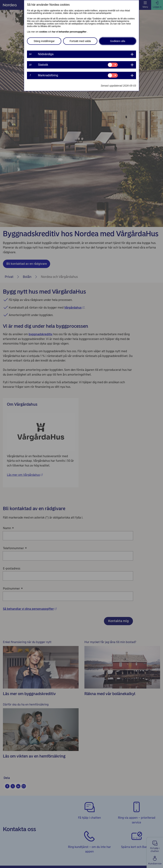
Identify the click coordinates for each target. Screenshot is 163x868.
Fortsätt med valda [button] (80, 41)
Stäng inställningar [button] (44, 41)
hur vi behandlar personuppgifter (69, 32)
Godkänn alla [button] (118, 41)
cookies (44, 32)
